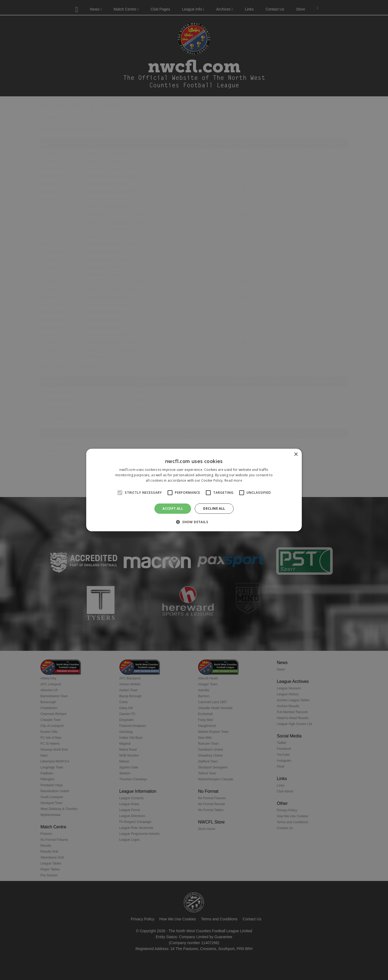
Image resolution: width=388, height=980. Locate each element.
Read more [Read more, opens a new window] (233, 480)
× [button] (296, 455)
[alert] (194, 490)
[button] (194, 522)
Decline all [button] (214, 508)
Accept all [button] (173, 508)
